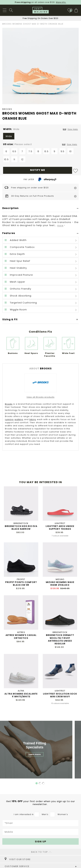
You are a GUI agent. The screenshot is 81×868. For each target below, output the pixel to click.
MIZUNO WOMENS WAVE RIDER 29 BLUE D (60, 584)
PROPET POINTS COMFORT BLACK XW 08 (21, 584)
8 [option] (38, 151)
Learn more (35, 754)
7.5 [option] (30, 151)
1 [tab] (37, 783)
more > (61, 225)
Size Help (72, 144)
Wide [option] (9, 136)
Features (9, 233)
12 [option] (22, 159)
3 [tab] (44, 783)
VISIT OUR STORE (18, 859)
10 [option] (70, 151)
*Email (9, 823)
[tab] (40, 208)
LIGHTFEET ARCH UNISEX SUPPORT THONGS (60, 528)
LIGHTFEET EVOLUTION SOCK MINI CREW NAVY (60, 695)
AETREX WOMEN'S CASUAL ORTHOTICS (21, 636)
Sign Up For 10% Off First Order (40, 18)
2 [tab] (40, 783)
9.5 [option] (62, 151)
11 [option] (14, 159)
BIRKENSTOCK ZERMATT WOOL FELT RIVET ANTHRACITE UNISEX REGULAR (60, 639)
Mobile (9, 832)
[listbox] (40, 137)
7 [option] (22, 151)
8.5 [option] (46, 151)
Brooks (9, 404)
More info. (61, 2)
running (9, 419)
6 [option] (6, 151)
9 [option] (54, 151)
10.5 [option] (6, 159)
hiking (33, 419)
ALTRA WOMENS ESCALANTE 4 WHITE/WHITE (21, 695)
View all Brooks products (40, 397)
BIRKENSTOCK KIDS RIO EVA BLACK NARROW (21, 528)
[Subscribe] (40, 841)
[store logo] (40, 10)
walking (19, 419)
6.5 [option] (14, 151)
